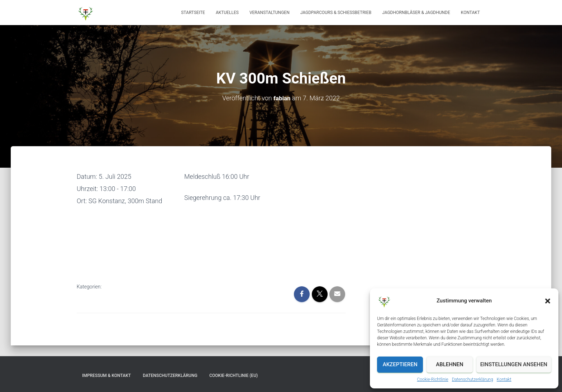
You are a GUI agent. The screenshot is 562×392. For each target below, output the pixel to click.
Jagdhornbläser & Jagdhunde (416, 13)
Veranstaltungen (270, 13)
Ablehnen (449, 364)
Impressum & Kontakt (106, 375)
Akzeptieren (400, 364)
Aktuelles (227, 13)
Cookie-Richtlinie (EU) (234, 375)
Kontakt (504, 379)
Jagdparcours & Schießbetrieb (336, 13)
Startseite (193, 13)
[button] (548, 301)
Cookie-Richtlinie (432, 379)
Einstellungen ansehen (514, 364)
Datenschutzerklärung (473, 379)
